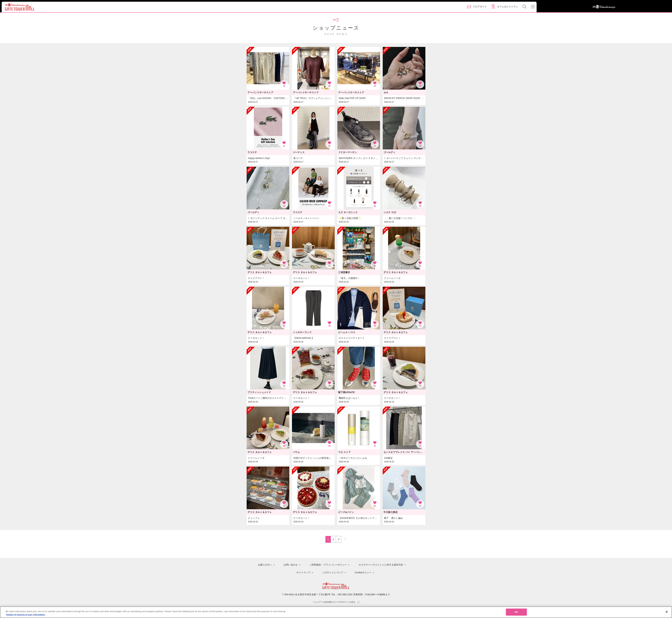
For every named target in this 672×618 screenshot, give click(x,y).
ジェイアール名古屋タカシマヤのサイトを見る (336, 602)
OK (516, 613)
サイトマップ (303, 572)
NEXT (344, 538)
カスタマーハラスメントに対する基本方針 (381, 565)
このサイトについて (333, 572)
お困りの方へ (265, 565)
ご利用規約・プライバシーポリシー (328, 565)
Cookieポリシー (363, 572)
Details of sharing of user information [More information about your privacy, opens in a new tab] (26, 616)
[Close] (667, 613)
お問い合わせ (291, 565)
